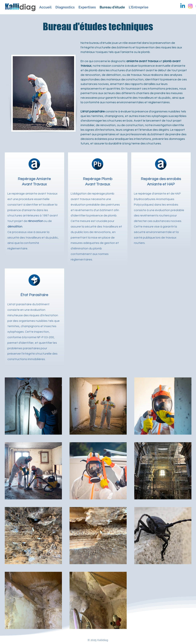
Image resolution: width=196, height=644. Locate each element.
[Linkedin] (183, 6)
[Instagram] (190, 6)
